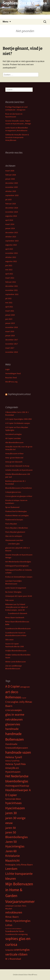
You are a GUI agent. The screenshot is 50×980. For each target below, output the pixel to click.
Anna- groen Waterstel (14, 458)
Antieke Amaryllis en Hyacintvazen (19, 470)
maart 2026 (10, 171)
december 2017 (12, 340)
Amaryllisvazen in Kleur (14, 453)
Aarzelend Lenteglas (14, 434)
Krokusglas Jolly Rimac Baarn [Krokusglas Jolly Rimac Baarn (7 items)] (19, 865)
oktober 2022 (11, 257)
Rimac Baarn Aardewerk (15, 617)
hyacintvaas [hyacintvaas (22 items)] (13, 803)
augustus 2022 (11, 261)
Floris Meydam (11, 524)
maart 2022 (10, 278)
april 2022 (9, 274)
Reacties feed (11, 378)
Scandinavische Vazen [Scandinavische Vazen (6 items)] (15, 931)
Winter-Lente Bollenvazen (16, 662)
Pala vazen (10, 600)
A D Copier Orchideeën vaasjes (18, 423)
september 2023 (12, 241)
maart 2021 (10, 311)
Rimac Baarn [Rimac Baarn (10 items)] (12, 917)
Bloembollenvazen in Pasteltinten (19, 488)
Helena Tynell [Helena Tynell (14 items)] (14, 757)
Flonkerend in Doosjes (14, 520)
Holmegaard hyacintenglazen (17, 566)
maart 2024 (10, 224)
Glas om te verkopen (14, 536)
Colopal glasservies (13, 492)
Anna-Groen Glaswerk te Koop (17, 466)
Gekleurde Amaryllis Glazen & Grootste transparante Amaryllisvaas (17, 137)
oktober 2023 (11, 237)
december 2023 (12, 232)
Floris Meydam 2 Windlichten (17, 528)
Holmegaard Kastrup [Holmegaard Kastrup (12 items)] (17, 786)
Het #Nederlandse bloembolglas (18, 562)
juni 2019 (9, 319)
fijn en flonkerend (12, 507)
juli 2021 (8, 298)
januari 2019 (10, 323)
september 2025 (12, 195)
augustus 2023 (11, 245)
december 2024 (12, 208)
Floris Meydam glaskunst (15, 532)
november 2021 (12, 290)
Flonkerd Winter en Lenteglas (17, 515)
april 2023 (9, 249)
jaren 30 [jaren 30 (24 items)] (11, 813)
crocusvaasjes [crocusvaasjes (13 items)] (14, 710)
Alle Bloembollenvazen (14, 442)
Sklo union (9, 640)
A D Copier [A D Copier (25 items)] (13, 686)
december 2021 (12, 286)
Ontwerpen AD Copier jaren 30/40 (19, 596)
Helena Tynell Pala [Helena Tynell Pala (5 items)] (12, 761)
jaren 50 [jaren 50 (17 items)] (11, 828)
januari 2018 (10, 336)
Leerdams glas (14, 544)
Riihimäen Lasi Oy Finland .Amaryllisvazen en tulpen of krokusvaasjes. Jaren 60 (17, 607)
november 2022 (12, 253)
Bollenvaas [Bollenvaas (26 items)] (13, 697)
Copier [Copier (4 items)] (24, 698)
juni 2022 (9, 265)
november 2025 (12, 187)
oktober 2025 (11, 191)
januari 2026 (10, 179)
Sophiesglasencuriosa (19, 394)
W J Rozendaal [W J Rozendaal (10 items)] (13, 959)
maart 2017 (10, 348)
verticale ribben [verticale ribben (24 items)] (16, 954)
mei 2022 (9, 270)
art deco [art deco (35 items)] (12, 692)
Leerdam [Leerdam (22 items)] (11, 869)
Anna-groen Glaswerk (14, 462)
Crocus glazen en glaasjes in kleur (19, 496)
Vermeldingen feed (13, 373)
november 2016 (12, 352)
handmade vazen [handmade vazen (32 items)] (18, 752)
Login (7, 369)
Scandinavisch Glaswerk (18, 613)
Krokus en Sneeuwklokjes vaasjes (19, 577)
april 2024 (9, 220)
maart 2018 (10, 331)
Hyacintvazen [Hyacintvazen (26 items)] (15, 808)
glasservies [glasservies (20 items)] (13, 724)
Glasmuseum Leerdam (14, 540)
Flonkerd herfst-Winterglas (16, 511)
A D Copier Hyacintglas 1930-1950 (18, 419)
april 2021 (9, 307)
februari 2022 (11, 282)
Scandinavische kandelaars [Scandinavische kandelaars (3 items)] (13, 929)
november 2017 (12, 344)
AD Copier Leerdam (13, 438)
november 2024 (12, 212)
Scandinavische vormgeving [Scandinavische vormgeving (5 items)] (16, 934)
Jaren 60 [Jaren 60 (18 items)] (11, 851)
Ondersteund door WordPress (25, 975)
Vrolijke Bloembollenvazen (16, 651)
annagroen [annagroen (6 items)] (25, 687)
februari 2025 (11, 204)
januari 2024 (10, 228)
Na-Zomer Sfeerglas (13, 592)
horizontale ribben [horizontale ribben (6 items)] (13, 799)
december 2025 (12, 183)
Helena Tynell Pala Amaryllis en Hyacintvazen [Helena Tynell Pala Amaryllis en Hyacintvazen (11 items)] (15, 768)
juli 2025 (8, 199)
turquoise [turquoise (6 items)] (9, 950)
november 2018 (12, 327)
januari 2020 (10, 315)
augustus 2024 (11, 216)
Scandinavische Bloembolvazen (18, 629)
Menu (5, 22)
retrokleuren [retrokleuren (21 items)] (14, 912)
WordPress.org (11, 382)
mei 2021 (9, 303)
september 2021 (12, 294)
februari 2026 (11, 175)
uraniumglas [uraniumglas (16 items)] (22, 950)
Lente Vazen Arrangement (16, 588)
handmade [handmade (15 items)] (12, 729)
